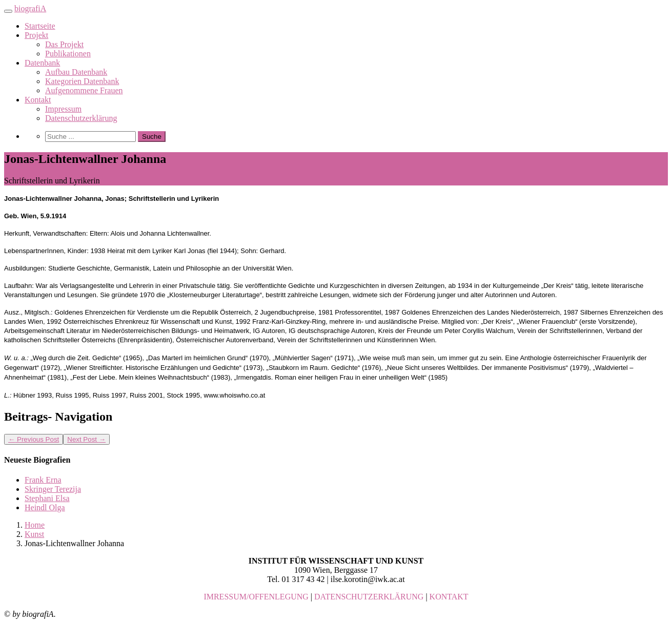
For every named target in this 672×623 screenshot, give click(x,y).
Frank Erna (43, 480)
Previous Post (34, 439)
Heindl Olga (45, 507)
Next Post (86, 439)
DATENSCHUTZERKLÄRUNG (369, 597)
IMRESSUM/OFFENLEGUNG (256, 597)
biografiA (30, 8)
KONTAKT (449, 597)
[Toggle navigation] (8, 11)
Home (35, 525)
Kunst (34, 534)
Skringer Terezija (53, 489)
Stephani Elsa (47, 498)
